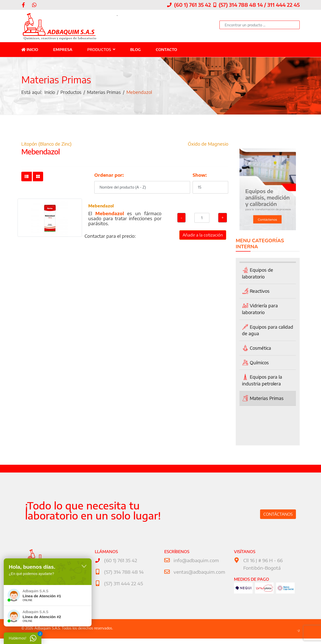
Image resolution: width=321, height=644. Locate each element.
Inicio (30, 50)
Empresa (63, 50)
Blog (135, 50)
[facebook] (23, 5)
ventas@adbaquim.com (198, 573)
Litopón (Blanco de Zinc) (47, 145)
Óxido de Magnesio (208, 145)
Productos (99, 50)
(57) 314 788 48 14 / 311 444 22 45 (259, 5)
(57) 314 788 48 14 (123, 573)
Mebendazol (101, 208)
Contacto (166, 50)
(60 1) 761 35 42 (192, 5)
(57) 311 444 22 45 (123, 584)
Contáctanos (278, 515)
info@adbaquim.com (195, 561)
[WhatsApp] (34, 5)
